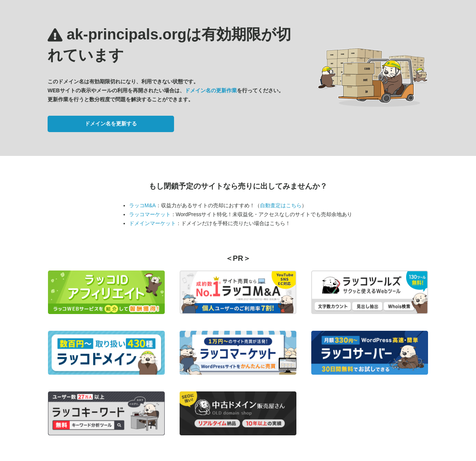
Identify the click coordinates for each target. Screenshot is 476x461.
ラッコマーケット (150, 214)
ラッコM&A (142, 205)
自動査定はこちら (281, 205)
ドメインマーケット (152, 223)
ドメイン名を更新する (111, 124)
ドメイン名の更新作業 (211, 90)
